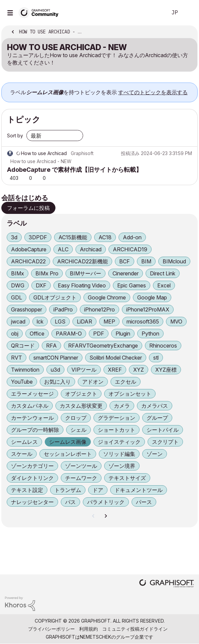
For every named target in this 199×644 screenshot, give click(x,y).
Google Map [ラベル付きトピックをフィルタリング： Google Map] (152, 297)
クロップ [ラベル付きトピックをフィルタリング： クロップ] (76, 418)
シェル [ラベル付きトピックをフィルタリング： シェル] (78, 430)
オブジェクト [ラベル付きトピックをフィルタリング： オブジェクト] (81, 394)
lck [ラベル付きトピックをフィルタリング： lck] (40, 321)
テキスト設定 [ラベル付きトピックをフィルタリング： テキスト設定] (27, 490)
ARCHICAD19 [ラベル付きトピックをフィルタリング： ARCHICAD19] (130, 249)
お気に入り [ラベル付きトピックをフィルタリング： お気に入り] (57, 382)
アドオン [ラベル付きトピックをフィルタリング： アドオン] (93, 382)
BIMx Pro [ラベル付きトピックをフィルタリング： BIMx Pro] (47, 273)
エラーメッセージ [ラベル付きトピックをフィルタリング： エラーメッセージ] (32, 394)
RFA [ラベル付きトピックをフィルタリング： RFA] (51, 346)
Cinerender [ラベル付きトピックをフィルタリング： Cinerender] (126, 273)
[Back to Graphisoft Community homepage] (41, 12)
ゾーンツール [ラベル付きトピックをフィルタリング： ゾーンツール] (81, 466)
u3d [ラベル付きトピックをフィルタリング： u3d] (55, 370)
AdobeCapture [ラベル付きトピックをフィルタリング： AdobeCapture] (29, 249)
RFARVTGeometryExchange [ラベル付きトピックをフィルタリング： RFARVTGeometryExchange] (103, 346)
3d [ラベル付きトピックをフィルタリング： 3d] (14, 237)
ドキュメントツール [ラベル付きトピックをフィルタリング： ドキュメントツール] (139, 490)
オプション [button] (188, 32)
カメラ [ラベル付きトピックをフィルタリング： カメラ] (122, 406)
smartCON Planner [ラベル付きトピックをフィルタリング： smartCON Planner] (56, 358)
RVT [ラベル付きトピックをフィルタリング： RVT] (17, 358)
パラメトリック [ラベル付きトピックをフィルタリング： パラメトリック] (106, 502)
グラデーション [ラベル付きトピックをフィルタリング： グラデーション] (117, 418)
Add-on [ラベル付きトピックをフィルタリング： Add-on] (132, 237)
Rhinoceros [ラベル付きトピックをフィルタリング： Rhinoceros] (163, 346)
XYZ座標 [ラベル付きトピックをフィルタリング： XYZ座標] (166, 370)
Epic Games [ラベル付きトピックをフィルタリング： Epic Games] (132, 285)
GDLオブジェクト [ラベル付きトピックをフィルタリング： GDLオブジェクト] (55, 297)
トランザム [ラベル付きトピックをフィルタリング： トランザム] (68, 490)
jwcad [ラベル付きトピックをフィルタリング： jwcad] (18, 321)
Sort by (15, 136)
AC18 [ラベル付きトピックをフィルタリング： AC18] (105, 237)
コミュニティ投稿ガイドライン (135, 629)
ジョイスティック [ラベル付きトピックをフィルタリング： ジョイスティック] (119, 442)
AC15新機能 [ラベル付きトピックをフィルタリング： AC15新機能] (73, 237)
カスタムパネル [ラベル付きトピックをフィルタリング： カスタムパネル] (30, 406)
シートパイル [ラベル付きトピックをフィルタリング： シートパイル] (163, 430)
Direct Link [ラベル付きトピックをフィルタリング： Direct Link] (163, 273)
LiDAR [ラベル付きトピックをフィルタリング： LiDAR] (84, 321)
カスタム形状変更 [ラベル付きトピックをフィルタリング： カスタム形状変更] (81, 406)
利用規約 (88, 629)
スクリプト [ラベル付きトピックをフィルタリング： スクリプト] (165, 442)
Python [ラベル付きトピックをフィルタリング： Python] (150, 334)
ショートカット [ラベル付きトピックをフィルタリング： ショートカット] (117, 430)
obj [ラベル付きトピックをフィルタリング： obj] (15, 334)
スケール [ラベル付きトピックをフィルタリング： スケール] (22, 454)
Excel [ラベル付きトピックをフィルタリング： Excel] (164, 285)
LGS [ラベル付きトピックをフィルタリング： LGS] (60, 321)
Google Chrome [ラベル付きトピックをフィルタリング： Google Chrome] (107, 297)
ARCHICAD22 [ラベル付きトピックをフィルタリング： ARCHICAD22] (28, 261)
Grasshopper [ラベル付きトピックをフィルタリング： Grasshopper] (27, 309)
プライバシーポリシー (51, 629)
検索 (152, 13)
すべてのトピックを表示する (153, 92)
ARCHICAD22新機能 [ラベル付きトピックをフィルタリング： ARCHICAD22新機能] (82, 261)
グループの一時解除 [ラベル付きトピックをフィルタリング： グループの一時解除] (35, 430)
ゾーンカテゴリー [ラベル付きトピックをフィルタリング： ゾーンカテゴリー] (32, 466)
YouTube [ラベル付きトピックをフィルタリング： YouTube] (22, 382)
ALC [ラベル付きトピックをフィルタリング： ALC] (63, 249)
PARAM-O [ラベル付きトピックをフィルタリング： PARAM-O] (69, 334)
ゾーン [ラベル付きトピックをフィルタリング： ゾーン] (155, 454)
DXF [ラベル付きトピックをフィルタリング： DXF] (41, 285)
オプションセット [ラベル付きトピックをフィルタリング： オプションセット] (130, 394)
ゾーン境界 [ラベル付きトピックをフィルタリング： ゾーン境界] (122, 466)
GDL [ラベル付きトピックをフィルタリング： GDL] (17, 297)
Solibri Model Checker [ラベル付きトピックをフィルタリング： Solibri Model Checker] (116, 358)
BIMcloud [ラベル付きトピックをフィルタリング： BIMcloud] (174, 261)
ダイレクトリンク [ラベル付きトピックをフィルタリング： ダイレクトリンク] (32, 478)
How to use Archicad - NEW (41, 161)
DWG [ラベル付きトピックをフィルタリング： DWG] (18, 285)
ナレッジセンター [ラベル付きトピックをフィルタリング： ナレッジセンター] (32, 502)
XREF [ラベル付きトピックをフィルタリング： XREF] (115, 370)
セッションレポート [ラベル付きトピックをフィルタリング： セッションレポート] (68, 454)
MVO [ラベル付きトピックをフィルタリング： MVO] (176, 321)
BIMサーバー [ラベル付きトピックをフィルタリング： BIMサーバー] (85, 273)
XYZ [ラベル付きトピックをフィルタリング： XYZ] (139, 370)
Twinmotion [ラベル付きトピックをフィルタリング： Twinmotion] (25, 370)
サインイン (188, 13)
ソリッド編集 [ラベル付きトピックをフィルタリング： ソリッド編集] (119, 454)
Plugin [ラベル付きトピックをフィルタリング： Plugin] (123, 334)
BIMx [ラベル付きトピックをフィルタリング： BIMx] (18, 273)
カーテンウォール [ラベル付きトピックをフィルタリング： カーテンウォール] (32, 418)
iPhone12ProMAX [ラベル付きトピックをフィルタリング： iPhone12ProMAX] (148, 309)
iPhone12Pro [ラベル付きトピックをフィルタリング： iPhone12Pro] (99, 309)
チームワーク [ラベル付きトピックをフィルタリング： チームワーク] (81, 478)
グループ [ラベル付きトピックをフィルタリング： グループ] (157, 418)
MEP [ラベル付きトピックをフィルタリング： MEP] (109, 321)
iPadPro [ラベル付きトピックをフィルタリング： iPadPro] (63, 309)
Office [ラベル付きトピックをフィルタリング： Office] (37, 334)
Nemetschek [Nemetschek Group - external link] (95, 637)
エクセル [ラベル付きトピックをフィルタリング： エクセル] (126, 382)
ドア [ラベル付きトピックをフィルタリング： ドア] (98, 490)
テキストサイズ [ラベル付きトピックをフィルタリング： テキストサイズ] (127, 478)
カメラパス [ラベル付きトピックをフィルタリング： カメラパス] (155, 406)
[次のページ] (106, 516)
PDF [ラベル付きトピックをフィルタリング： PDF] (99, 334)
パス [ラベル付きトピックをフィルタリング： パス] (70, 502)
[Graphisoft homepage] (167, 584)
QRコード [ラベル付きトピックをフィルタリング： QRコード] (23, 346)
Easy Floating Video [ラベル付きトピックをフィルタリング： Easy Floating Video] (82, 285)
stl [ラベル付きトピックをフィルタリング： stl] (156, 358)
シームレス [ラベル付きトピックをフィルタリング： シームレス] (24, 442)
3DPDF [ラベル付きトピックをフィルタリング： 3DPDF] (38, 237)
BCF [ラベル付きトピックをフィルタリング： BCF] (125, 261)
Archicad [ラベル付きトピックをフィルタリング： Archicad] (91, 249)
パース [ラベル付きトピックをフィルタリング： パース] (144, 502)
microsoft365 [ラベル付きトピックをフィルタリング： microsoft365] (143, 321)
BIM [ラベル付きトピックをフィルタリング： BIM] (146, 261)
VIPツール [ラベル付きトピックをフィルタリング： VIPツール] (84, 370)
